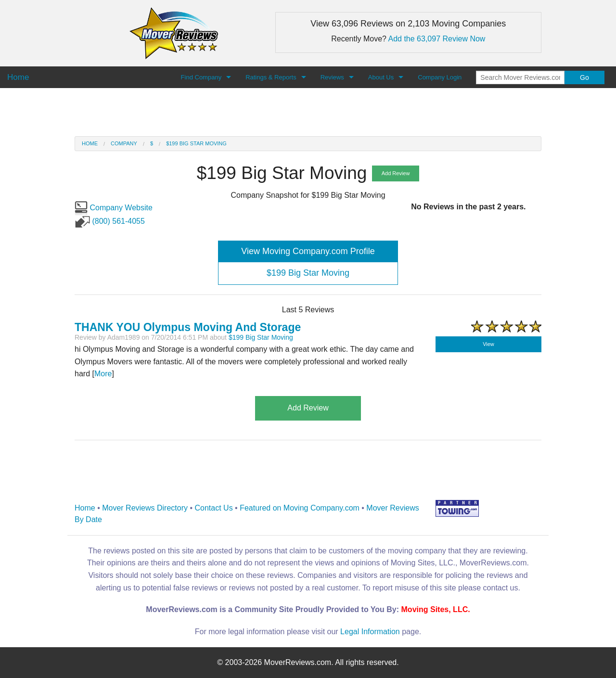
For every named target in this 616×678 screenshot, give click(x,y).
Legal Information (370, 632)
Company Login (440, 77)
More (103, 374)
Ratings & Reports (271, 77)
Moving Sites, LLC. (436, 609)
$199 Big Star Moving (196, 143)
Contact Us (214, 508)
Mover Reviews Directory (145, 508)
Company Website (114, 208)
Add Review (396, 173)
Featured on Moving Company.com (300, 508)
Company (124, 143)
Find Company (201, 77)
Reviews (332, 77)
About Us (381, 77)
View (488, 344)
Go (584, 77)
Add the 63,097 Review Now (437, 39)
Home (90, 143)
